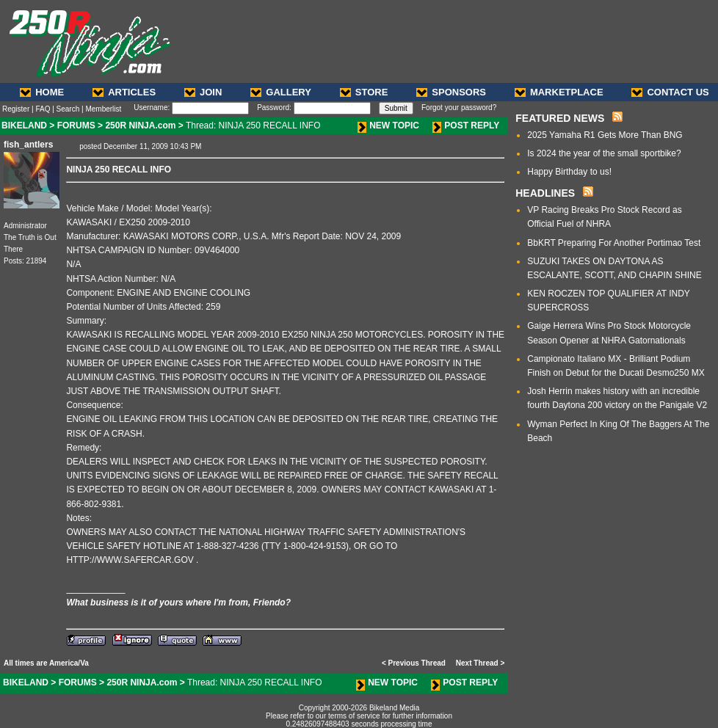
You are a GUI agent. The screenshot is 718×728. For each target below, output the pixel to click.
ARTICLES (124, 92)
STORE (364, 92)
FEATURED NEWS (560, 118)
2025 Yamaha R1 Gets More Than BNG (605, 135)
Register (16, 109)
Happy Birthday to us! (569, 172)
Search (68, 109)
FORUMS (76, 125)
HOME (42, 92)
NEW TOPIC (388, 125)
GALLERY (281, 92)
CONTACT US (670, 92)
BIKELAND (24, 125)
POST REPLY (466, 125)
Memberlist (103, 109)
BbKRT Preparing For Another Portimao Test (614, 243)
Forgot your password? (459, 108)
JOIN (203, 92)
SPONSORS (451, 92)
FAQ (43, 109)
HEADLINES (545, 193)
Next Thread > (480, 663)
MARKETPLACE (559, 92)
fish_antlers (28, 145)
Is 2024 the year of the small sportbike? (604, 153)
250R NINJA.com (140, 125)
